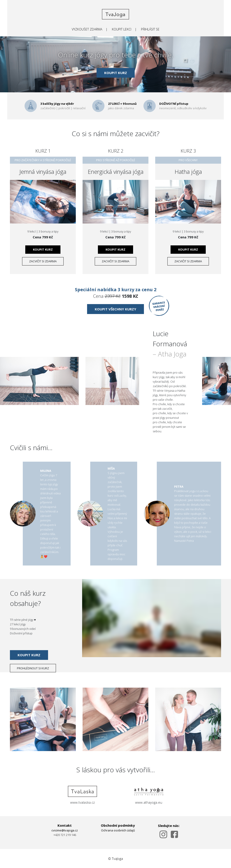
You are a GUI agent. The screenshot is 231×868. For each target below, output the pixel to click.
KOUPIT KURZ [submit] (116, 73)
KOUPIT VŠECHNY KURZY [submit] (115, 309)
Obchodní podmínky (118, 825)
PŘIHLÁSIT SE (150, 29)
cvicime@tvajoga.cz (65, 830)
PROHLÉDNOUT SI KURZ (33, 668)
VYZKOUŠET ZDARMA (87, 29)
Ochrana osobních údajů (118, 830)
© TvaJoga (115, 859)
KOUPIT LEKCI (122, 29)
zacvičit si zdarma (43, 261)
